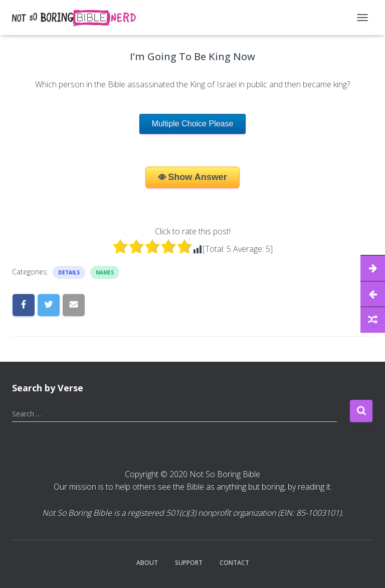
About (147, 563)
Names (105, 272)
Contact (234, 563)
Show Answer (197, 177)
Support (189, 563)
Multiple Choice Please (193, 124)
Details (69, 272)
